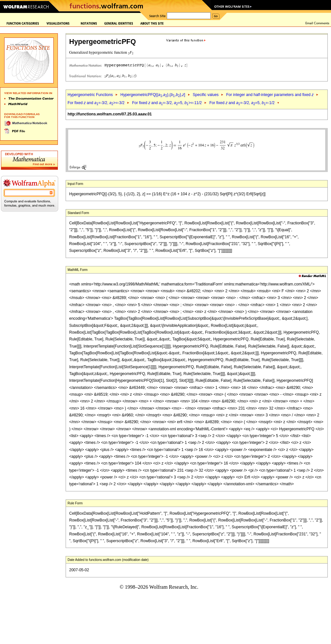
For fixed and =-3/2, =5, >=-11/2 (167, 103)
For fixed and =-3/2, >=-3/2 (96, 103)
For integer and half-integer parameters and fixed (270, 95)
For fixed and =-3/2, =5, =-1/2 (242, 103)
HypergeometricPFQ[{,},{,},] (153, 95)
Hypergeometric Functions (90, 95)
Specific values (206, 95)
